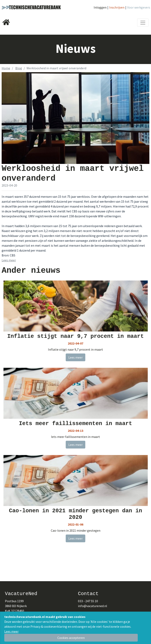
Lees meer (11, 631)
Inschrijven (117, 7)
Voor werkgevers (139, 7)
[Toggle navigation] (143, 23)
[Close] (71, 638)
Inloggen (100, 7)
